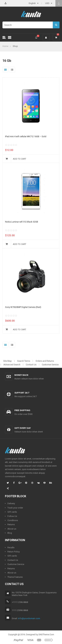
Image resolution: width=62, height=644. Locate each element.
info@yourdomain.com (29, 618)
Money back (21, 375)
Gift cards (12, 512)
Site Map (8, 361)
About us (12, 529)
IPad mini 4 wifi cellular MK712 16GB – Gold (26, 136)
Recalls (11, 547)
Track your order (15, 508)
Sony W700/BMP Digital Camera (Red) (23, 307)
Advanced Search (12, 365)
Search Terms (24, 361)
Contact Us (31, 365)
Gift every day (23, 428)
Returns (11, 524)
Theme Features (15, 577)
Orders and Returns (45, 361)
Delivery (11, 503)
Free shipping (22, 410)
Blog (10, 533)
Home (5, 46)
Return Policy (14, 552)
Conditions (13, 520)
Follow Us (12, 516)
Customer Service (50, 365)
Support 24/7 (22, 393)
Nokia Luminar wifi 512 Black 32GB (22, 222)
